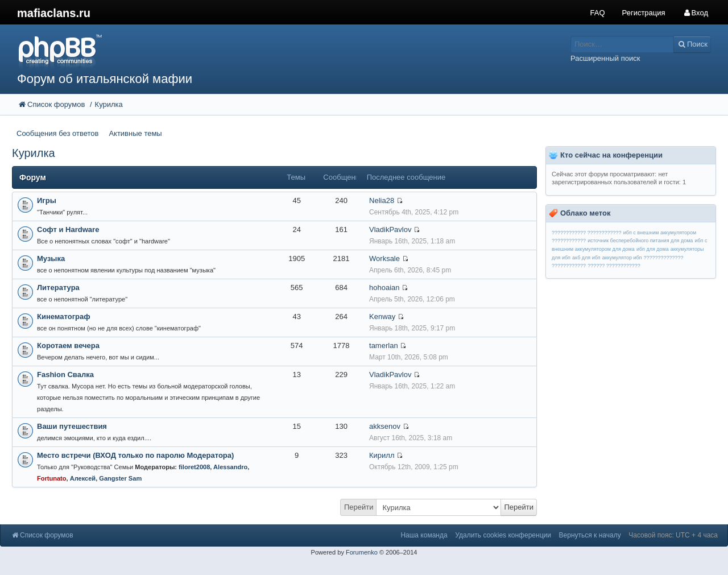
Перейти (359, 507)
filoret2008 (194, 467)
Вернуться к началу (590, 535)
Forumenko (362, 552)
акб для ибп (586, 258)
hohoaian (384, 287)
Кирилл (382, 455)
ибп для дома (653, 249)
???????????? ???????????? (587, 233)
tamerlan (384, 346)
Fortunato (52, 478)
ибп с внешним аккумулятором (660, 233)
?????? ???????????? (614, 266)
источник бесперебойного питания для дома (640, 241)
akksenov (385, 426)
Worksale (384, 258)
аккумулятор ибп (622, 258)
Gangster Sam (120, 478)
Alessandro (230, 467)
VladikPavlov (390, 229)
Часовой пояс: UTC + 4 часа (673, 535)
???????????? (569, 241)
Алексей (83, 478)
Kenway (382, 317)
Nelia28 (382, 200)
